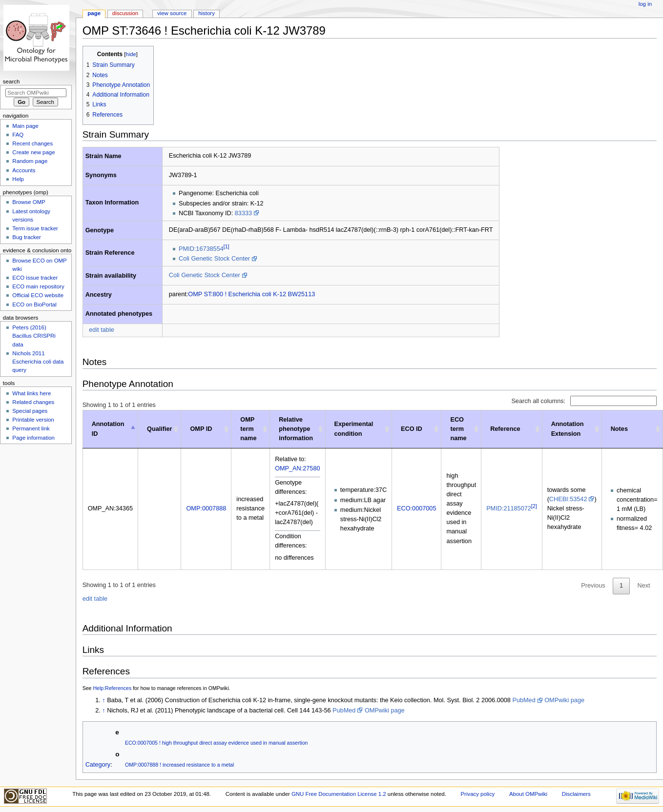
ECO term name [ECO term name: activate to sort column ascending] (458, 429)
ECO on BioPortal (34, 304)
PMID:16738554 (201, 249)
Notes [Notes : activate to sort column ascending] (619, 429)
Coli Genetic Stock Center (214, 259)
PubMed (524, 700)
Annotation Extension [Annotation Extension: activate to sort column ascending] (568, 429)
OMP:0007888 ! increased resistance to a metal (179, 765)
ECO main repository (38, 286)
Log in (645, 4)
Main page (25, 126)
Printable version (33, 420)
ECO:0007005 (416, 508)
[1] (227, 246)
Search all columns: (584, 401)
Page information (33, 438)
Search (11, 81)
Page (94, 13)
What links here (31, 393)
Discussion (125, 13)
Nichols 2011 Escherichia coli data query (38, 362)
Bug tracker (27, 237)
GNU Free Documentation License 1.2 (339, 794)
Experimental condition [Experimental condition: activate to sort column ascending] (354, 429)
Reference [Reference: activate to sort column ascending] (505, 429)
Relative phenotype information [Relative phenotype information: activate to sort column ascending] (296, 429)
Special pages (30, 411)
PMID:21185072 (509, 508)
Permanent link (31, 428)
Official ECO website (38, 295)
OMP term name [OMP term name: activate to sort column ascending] (248, 429)
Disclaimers (576, 794)
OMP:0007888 (206, 508)
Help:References (112, 688)
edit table (102, 330)
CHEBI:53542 (568, 499)
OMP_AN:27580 (297, 468)
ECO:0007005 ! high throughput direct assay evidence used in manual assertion (217, 743)
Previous (593, 586)
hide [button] (131, 54)
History (207, 13)
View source (172, 13)
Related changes (33, 402)
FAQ (18, 135)
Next (644, 586)
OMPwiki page (564, 700)
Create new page (33, 152)
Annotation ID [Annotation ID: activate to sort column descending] (108, 429)
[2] (534, 506)
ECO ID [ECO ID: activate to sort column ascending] (412, 429)
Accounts (24, 170)
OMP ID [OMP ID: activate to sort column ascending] (201, 429)
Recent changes (32, 143)
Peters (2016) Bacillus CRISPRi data (34, 336)
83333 (243, 213)
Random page (30, 161)
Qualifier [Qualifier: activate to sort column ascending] (159, 429)
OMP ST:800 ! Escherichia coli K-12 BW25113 (251, 294)
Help (18, 179)
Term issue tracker (35, 228)
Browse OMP (29, 202)
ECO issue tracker (35, 278)
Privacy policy (477, 794)
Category (98, 765)
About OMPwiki (528, 794)
